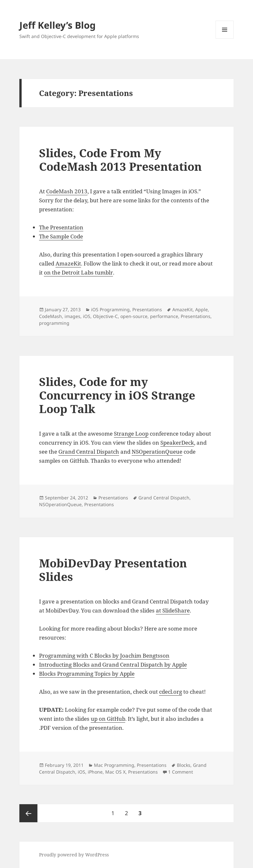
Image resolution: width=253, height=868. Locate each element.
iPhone (95, 772)
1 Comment (181, 772)
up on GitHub (108, 719)
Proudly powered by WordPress (74, 855)
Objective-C (105, 316)
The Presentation (61, 227)
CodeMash (51, 316)
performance (164, 316)
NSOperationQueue (157, 452)
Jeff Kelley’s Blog (57, 25)
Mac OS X (115, 772)
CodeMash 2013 (67, 191)
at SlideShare (173, 610)
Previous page (28, 813)
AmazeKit (68, 263)
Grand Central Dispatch (89, 452)
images (72, 316)
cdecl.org (171, 692)
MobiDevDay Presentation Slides (113, 570)
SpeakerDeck (177, 443)
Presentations (147, 309)
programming (54, 323)
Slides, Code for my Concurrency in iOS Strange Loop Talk (117, 395)
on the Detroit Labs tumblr (78, 272)
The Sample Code (61, 236)
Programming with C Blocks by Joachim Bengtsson (104, 656)
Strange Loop (131, 434)
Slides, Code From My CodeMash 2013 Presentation (120, 160)
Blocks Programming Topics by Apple (87, 674)
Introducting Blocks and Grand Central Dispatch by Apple (113, 665)
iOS (87, 316)
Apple (202, 309)
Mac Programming (114, 765)
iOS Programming (110, 309)
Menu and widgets (225, 39)
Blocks (184, 765)
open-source (134, 316)
